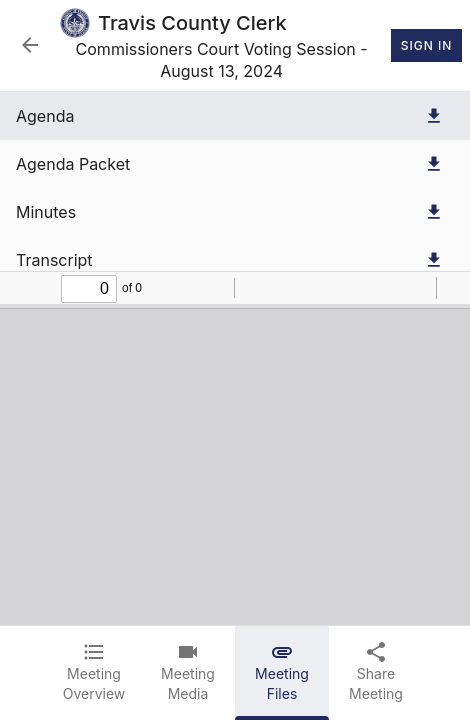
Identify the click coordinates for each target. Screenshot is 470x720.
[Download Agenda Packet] (434, 164)
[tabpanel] (235, 358)
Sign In (426, 46)
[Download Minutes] (434, 212)
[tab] (94, 673)
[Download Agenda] (434, 116)
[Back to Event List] (30, 45)
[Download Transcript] (434, 260)
